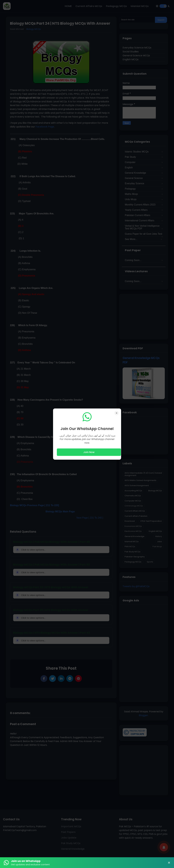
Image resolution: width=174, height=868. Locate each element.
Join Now (89, 452)
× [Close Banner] (169, 863)
